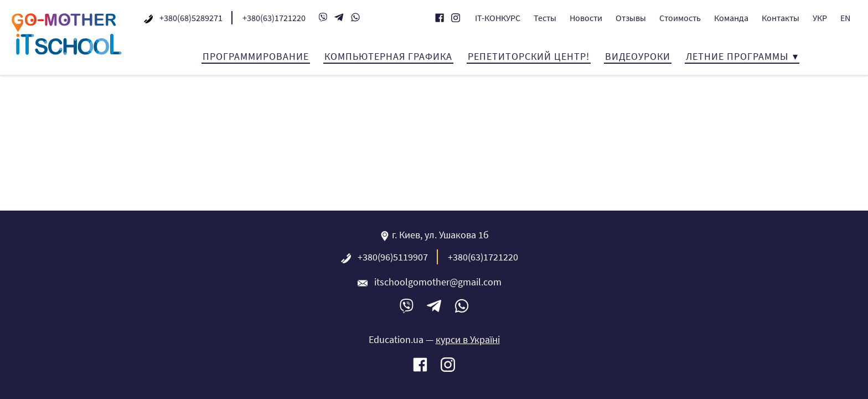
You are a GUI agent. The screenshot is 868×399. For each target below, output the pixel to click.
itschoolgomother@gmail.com (438, 282)
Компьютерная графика (388, 56)
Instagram (456, 19)
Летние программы (737, 56)
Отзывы (631, 18)
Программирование (256, 56)
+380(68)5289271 (191, 18)
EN (845, 18)
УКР (820, 18)
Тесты (545, 18)
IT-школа (66, 34)
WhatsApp (355, 18)
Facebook (440, 19)
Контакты (781, 18)
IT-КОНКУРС (498, 18)
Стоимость (680, 18)
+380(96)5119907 (393, 257)
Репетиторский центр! (529, 56)
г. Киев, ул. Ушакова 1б (440, 235)
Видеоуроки (638, 56)
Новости (586, 18)
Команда (731, 18)
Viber (323, 18)
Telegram (339, 18)
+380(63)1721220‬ (274, 18)
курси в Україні (468, 339)
